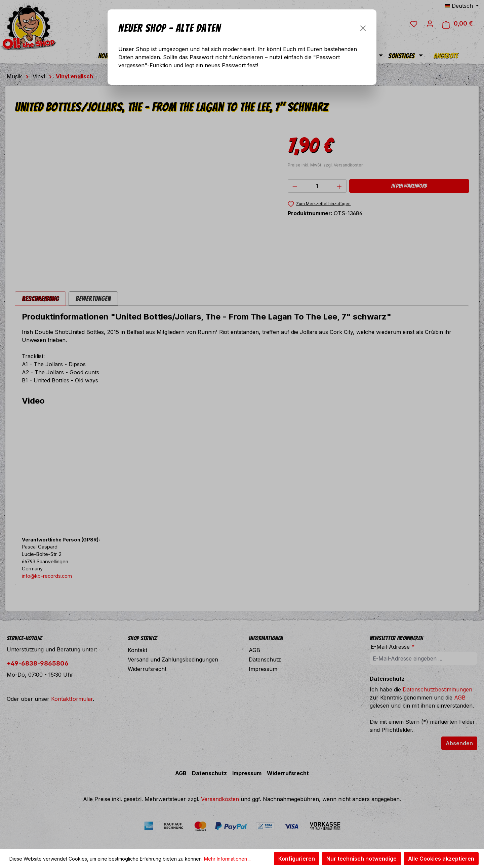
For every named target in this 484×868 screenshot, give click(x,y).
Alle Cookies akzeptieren (441, 859)
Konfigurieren (297, 859)
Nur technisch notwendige (361, 859)
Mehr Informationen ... (228, 859)
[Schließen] (363, 28)
